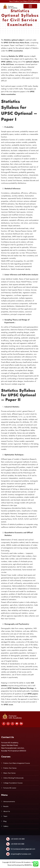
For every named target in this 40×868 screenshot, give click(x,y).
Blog (5, 821)
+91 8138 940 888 (17, 844)
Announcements (9, 801)
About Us (7, 811)
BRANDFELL (28, 865)
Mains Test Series (9, 773)
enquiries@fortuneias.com (21, 854)
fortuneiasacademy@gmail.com (23, 849)
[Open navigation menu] (30, 6)
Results (6, 806)
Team (5, 816)
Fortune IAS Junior (10, 788)
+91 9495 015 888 (18, 839)
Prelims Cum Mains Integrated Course (17, 763)
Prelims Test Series (10, 768)
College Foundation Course (13, 783)
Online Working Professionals (13, 778)
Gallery (6, 826)
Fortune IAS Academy (23, 862)
